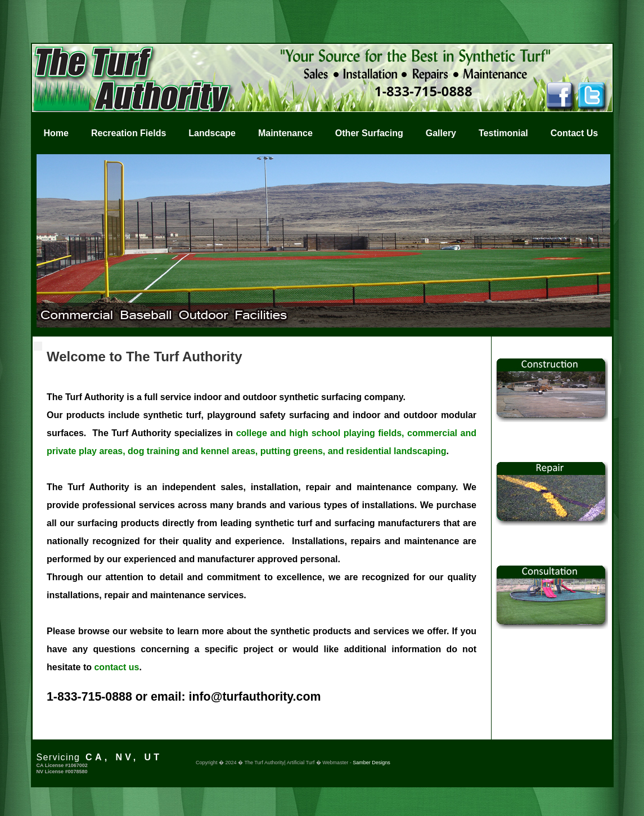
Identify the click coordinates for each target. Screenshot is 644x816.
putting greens (292, 451)
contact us (116, 667)
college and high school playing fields (319, 433)
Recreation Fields (129, 133)
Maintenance (285, 133)
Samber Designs (371, 763)
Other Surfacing (369, 133)
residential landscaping (397, 451)
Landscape (212, 133)
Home (56, 133)
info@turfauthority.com (255, 697)
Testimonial (503, 133)
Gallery (441, 133)
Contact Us (574, 133)
